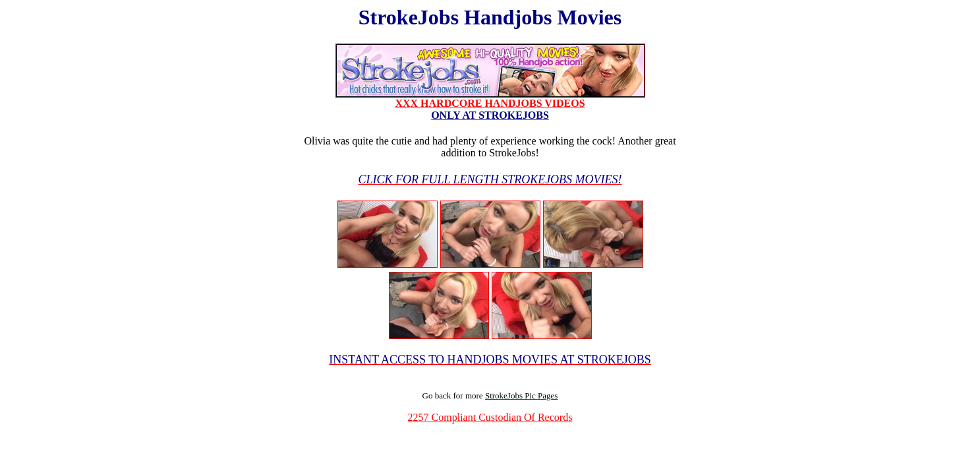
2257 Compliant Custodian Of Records (490, 417)
